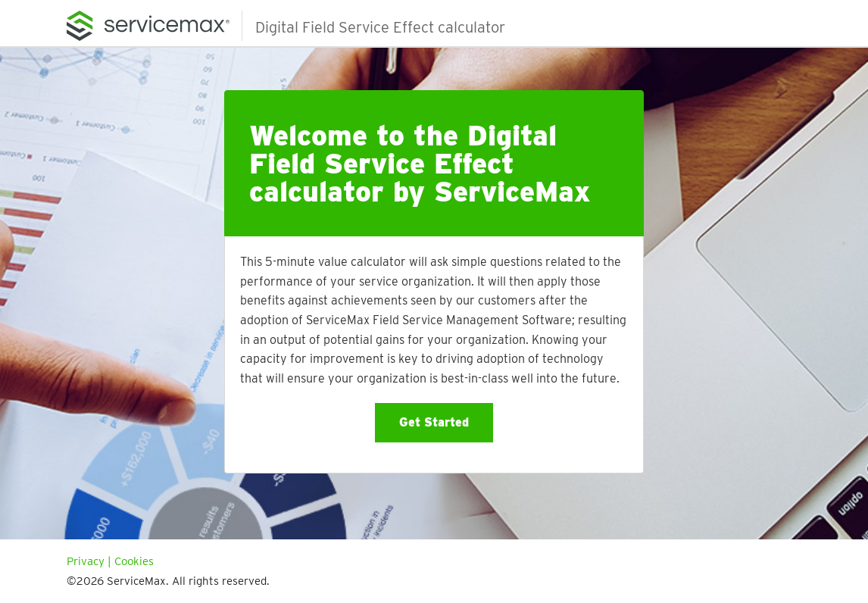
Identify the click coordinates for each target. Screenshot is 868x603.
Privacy (86, 561)
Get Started (434, 422)
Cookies (134, 561)
